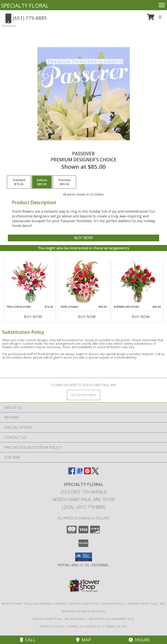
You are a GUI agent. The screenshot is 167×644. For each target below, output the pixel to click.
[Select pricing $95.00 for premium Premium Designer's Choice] (64, 182)
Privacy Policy (52, 626)
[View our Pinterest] (87, 473)
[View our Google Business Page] (80, 473)
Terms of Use (116, 626)
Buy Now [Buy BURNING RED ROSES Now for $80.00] (141, 317)
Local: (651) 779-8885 (83, 507)
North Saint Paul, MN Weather (59, 619)
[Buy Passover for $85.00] (83, 238)
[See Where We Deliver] (83, 395)
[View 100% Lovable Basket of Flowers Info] (84, 282)
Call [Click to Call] (28, 640)
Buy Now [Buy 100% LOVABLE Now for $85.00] (87, 317)
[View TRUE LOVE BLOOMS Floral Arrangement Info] (30, 282)
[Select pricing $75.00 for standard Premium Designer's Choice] (19, 182)
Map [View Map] (83, 640)
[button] (154, 19)
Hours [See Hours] (139, 640)
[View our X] (95, 473)
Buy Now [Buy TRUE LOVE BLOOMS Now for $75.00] (33, 317)
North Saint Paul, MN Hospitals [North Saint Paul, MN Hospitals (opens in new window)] (97, 604)
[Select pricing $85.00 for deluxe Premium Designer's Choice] (42, 182)
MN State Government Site (111, 619)
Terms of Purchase (85, 626)
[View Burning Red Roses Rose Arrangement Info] (138, 282)
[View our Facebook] (72, 473)
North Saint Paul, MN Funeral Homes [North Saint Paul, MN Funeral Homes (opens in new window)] (34, 604)
